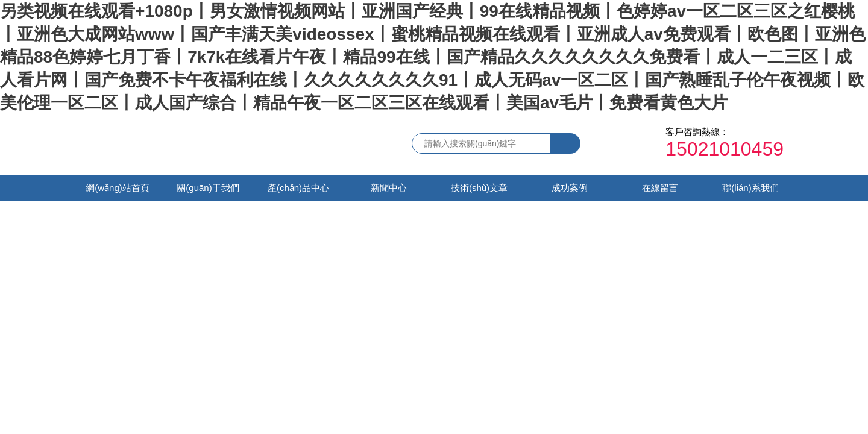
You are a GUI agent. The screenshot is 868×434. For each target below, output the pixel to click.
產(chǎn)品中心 (298, 188)
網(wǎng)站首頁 (118, 188)
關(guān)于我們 (208, 188)
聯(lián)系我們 (750, 188)
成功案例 (570, 188)
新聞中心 (389, 188)
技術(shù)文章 (479, 188)
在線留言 (660, 188)
